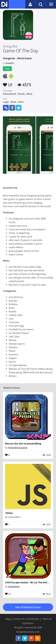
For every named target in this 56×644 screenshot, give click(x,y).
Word (29, 94)
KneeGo (10, 63)
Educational (9, 94)
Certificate (33, 619)
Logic (6, 102)
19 (8, 83)
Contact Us (19, 619)
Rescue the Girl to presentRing (23, 444)
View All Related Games (28, 607)
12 (8, 594)
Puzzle (21, 94)
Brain (13, 102)
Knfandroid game (18, 448)
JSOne (9, 513)
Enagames (14, 586)
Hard (21, 102)
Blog (8, 619)
